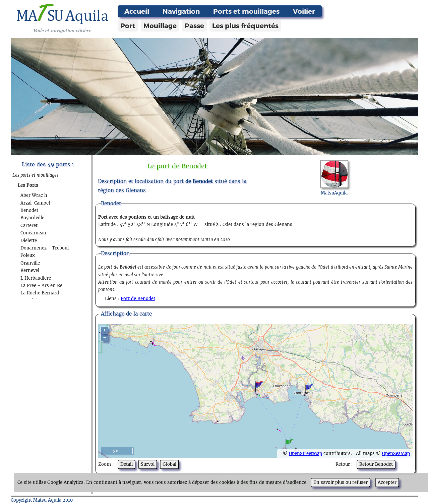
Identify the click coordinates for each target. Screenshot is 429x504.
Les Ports (28, 185)
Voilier (304, 11)
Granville (30, 263)
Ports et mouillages (246, 11)
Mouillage (160, 25)
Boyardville (32, 218)
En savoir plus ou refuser (341, 482)
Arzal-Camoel (35, 203)
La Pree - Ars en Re (41, 286)
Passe (194, 25)
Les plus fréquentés (245, 25)
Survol (148, 464)
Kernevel (30, 270)
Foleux (28, 255)
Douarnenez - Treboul (45, 248)
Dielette (29, 241)
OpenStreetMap (305, 454)
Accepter (387, 482)
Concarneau (33, 233)
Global (169, 464)
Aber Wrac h (34, 195)
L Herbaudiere (36, 278)
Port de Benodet (138, 299)
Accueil (137, 11)
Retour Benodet (376, 464)
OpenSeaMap (396, 454)
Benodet (29, 210)
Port (128, 25)
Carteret (29, 226)
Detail (127, 464)
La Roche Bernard (40, 293)
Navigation (181, 11)
